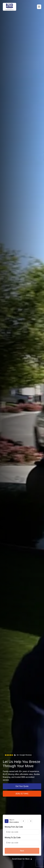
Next (22, 851)
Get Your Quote (22, 786)
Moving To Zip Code (13, 838)
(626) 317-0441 (22, 794)
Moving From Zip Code (14, 827)
